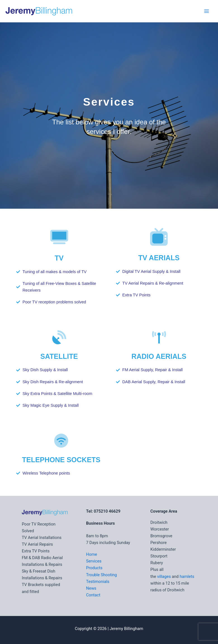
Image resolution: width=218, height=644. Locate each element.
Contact (93, 595)
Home (92, 554)
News (91, 588)
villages (164, 576)
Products (94, 568)
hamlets (187, 576)
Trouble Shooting (101, 575)
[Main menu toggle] (207, 11)
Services (94, 561)
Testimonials (98, 582)
